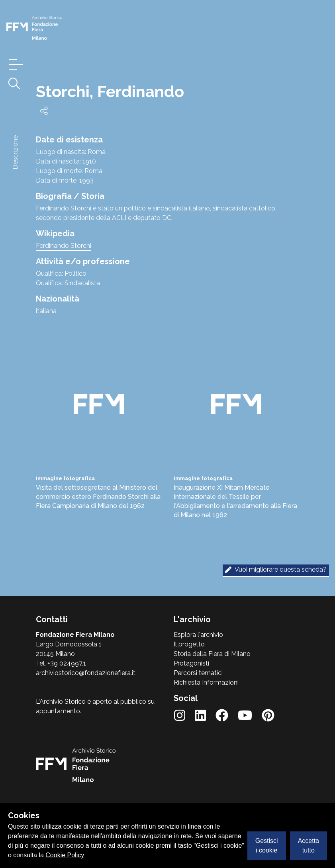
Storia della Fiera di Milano (212, 654)
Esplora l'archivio (198, 635)
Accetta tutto (309, 846)
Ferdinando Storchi (64, 246)
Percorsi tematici (198, 673)
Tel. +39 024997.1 (61, 663)
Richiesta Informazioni (206, 682)
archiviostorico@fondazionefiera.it (86, 673)
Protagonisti (191, 663)
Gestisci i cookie (267, 846)
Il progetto (189, 644)
